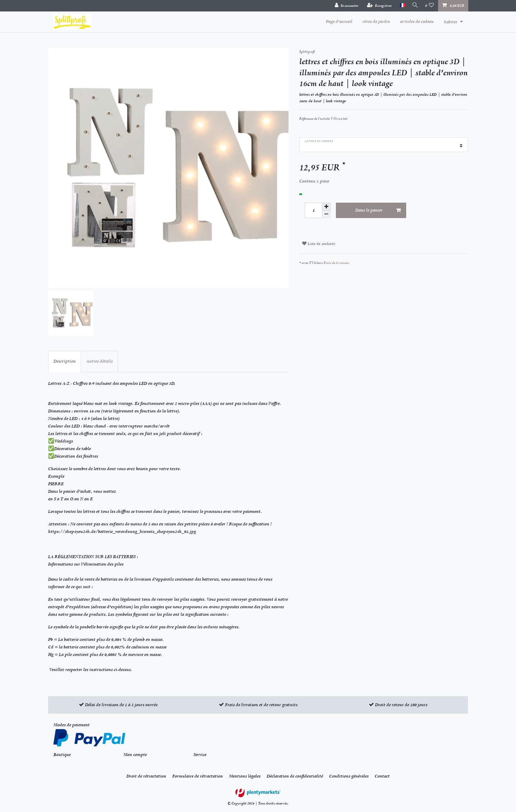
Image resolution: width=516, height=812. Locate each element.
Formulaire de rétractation (198, 776)
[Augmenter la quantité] (326, 207)
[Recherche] (414, 6)
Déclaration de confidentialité (295, 776)
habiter (451, 22)
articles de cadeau (417, 22)
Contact (382, 776)
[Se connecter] (344, 6)
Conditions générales (349, 776)
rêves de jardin (376, 22)
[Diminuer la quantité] (326, 214)
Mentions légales (245, 776)
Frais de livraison (336, 263)
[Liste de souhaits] (430, 6)
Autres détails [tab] (99, 361)
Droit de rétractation (146, 776)
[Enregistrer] (377, 6)
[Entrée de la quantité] (313, 210)
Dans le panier (378, 211)
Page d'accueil (339, 22)
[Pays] (400, 6)
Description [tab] (65, 361)
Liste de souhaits (319, 244)
